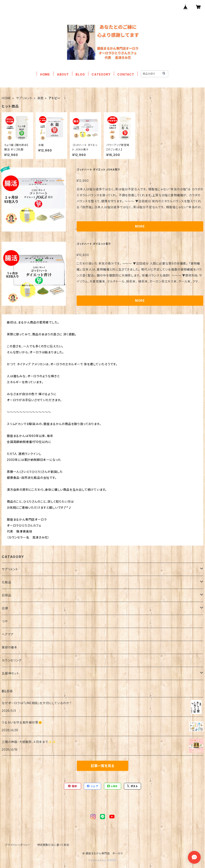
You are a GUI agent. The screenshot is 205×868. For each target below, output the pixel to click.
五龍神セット (10, 673)
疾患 (41, 98)
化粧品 (6, 582)
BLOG (80, 74)
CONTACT (126, 74)
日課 (5, 608)
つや (5, 621)
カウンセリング (12, 660)
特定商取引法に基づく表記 (53, 845)
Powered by (102, 860)
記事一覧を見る (102, 766)
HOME (45, 74)
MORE (140, 226)
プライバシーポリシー (18, 845)
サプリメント (24, 98)
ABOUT (63, 74)
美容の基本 (10, 647)
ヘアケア (8, 634)
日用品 (6, 595)
